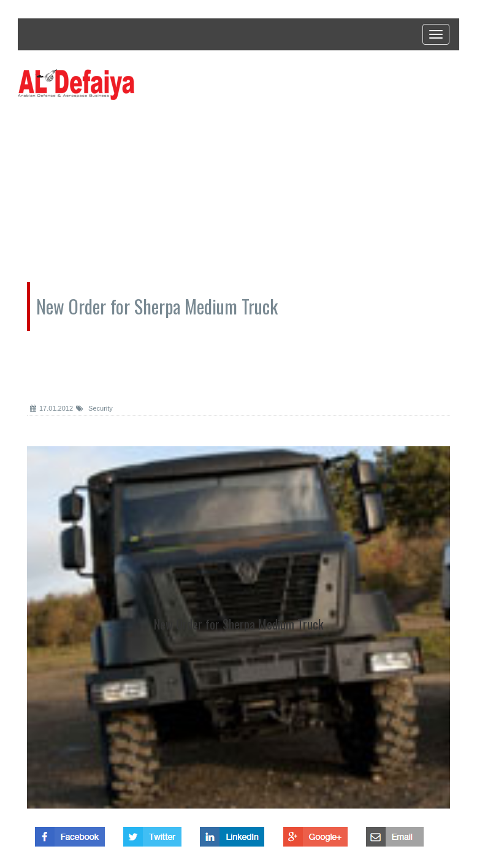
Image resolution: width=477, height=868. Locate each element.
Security (94, 408)
